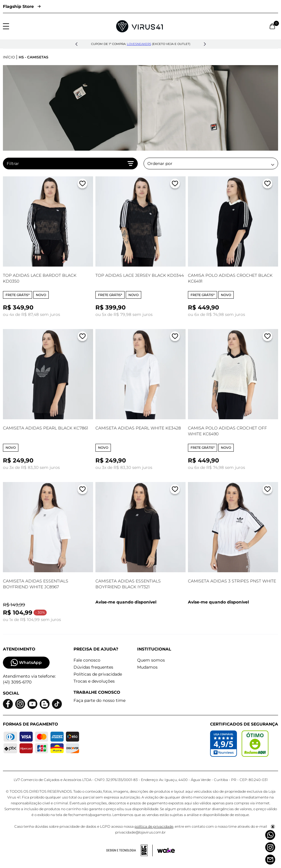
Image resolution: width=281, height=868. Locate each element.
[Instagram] (270, 847)
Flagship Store (22, 6)
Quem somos (151, 660)
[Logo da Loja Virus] (139, 26)
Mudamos (147, 667)
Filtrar (70, 163)
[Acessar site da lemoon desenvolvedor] (130, 850)
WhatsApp (26, 663)
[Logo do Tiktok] (57, 704)
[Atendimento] (270, 860)
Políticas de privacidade (98, 674)
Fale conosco (87, 660)
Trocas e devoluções (94, 681)
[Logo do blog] (45, 704)
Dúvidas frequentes (93, 667)
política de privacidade (154, 826)
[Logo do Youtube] (32, 704)
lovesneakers (139, 44)
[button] (76, 44)
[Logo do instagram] (20, 704)
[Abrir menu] (6, 26)
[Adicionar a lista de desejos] (82, 185)
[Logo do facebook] (8, 704)
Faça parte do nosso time (100, 700)
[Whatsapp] (270, 835)
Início (9, 57)
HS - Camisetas (34, 57)
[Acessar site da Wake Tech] (166, 850)
